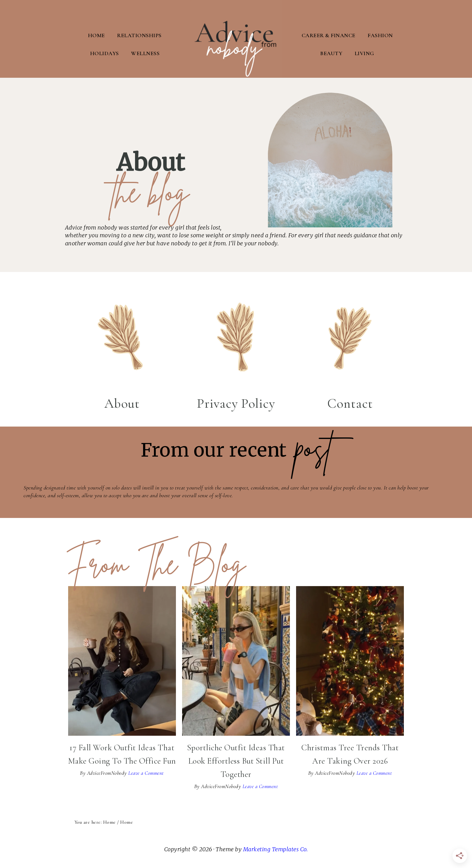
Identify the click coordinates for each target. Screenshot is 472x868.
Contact (350, 403)
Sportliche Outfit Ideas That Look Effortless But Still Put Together (236, 761)
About (122, 403)
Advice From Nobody (236, 39)
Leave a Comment (146, 773)
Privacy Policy (236, 403)
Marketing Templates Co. (276, 849)
